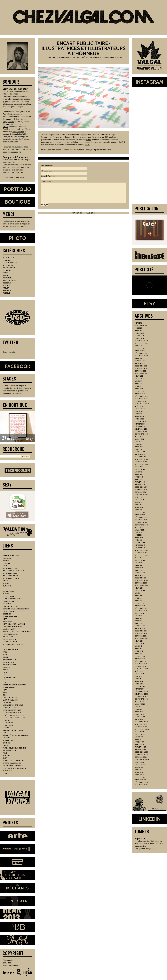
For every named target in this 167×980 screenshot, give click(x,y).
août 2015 (139, 558)
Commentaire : (46, 181)
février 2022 (140, 361)
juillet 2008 (140, 765)
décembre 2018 (141, 457)
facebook (7, 558)
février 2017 (140, 512)
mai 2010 (138, 709)
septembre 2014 (141, 585)
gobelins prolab (10, 616)
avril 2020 (139, 416)
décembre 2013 (141, 608)
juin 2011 (138, 676)
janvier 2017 (140, 515)
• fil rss (118, 57)
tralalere (7, 771)
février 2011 (140, 686)
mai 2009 (139, 739)
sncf (5, 758)
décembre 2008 (142, 752)
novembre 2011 (141, 664)
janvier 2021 (140, 394)
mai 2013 (138, 618)
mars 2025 (139, 333)
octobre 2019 (141, 431)
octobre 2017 (141, 492)
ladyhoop (7, 702)
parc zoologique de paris (14, 748)
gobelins (7, 614)
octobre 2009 (141, 727)
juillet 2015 (140, 560)
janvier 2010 (140, 719)
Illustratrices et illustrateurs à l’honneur (56, 137)
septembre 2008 (142, 760)
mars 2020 (139, 419)
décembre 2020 (141, 396)
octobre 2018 (141, 462)
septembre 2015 (141, 555)
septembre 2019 (141, 434)
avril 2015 (139, 568)
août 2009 (139, 732)
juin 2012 (138, 646)
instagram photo (11, 576)
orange (6, 743)
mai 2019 (138, 444)
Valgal (52, 57)
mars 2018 (139, 479)
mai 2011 (138, 679)
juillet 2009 (140, 734)
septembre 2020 (142, 404)
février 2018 (140, 482)
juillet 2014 (140, 590)
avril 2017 (139, 507)
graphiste (6, 101)
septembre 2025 (142, 325)
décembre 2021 (141, 366)
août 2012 (139, 641)
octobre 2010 (141, 696)
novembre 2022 (141, 356)
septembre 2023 (142, 343)
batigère (7, 667)
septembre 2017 (141, 495)
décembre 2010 (141, 691)
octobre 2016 (141, 522)
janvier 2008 (140, 780)
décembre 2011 (141, 661)
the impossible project (13, 644)
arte (5, 655)
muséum (6, 738)
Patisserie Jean (9, 750)
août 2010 (139, 701)
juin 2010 (139, 707)
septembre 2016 (141, 525)
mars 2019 (139, 449)
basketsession (9, 665)
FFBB (5, 680)
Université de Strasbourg (15, 768)
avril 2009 (139, 742)
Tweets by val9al (9, 352)
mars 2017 (139, 510)
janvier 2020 (140, 424)
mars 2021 (139, 389)
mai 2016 (138, 535)
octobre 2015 (141, 553)
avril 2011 (139, 681)
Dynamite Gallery (11, 601)
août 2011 (139, 671)
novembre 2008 (142, 754)
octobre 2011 (140, 666)
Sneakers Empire (10, 642)
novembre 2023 (141, 341)
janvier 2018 (140, 484)
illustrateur (15, 101)
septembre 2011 (141, 669)
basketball (8, 278)
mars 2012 (139, 654)
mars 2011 (139, 684)
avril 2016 (139, 537)
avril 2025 (139, 331)
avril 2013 (139, 621)
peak (5, 753)
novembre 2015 (141, 550)
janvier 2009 (140, 749)
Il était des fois (18, 132)
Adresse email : (47, 171)
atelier (6, 288)
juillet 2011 (139, 674)
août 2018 (139, 467)
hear (5, 619)
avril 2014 (139, 598)
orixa (5, 745)
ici (144, 846)
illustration (9, 258)
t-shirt (6, 275)
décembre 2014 (141, 578)
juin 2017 (138, 502)
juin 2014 (138, 593)
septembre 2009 (142, 729)
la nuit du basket (11, 700)
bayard (6, 670)
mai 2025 (138, 328)
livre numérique (10, 263)
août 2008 (140, 762)
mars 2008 (139, 775)
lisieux (6, 728)
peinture (7, 285)
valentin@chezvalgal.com (13, 172)
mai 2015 (138, 565)
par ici (87, 145)
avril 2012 (139, 651)
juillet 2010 (140, 704)
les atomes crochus (12, 713)
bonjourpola (9, 596)
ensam (6, 672)
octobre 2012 (141, 636)
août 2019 (139, 437)
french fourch (10, 611)
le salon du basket (11, 708)
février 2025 (140, 336)
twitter (7, 561)
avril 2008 (139, 772)
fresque (7, 293)
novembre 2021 (141, 368)
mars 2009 (139, 744)
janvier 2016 (140, 545)
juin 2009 (139, 737)
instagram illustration (14, 571)
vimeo (5, 581)
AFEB (5, 652)
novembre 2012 (141, 633)
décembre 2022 (141, 353)
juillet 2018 (140, 469)
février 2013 (140, 626)
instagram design (11, 578)
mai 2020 (139, 414)
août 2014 (139, 588)
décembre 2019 (141, 426)
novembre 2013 (141, 611)
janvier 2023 (140, 351)
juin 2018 (138, 472)
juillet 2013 (140, 613)
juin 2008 (139, 767)
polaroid (7, 270)
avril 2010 (139, 712)
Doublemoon (8, 129)
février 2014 (140, 603)
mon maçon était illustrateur (17, 632)
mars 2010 (139, 714)
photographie (9, 268)
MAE (5, 733)
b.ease (6, 657)
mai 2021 (138, 384)
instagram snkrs (10, 573)
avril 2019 (139, 447)
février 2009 (140, 747)
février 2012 (140, 656)
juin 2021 (138, 381)
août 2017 (139, 497)
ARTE (5, 127)
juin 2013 (138, 616)
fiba (4, 682)
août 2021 (139, 376)
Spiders (25, 134)
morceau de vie (97, 57)
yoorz (6, 773)
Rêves (88, 140)
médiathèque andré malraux (16, 735)
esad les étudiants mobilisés (16, 609)
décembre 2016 (141, 517)
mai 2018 (138, 474)
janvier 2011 (140, 689)
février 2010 (140, 717)
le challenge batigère (13, 705)
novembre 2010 (141, 694)
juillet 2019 (140, 439)
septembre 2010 (142, 699)
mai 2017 (138, 505)
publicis (6, 755)
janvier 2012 (140, 659)
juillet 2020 (140, 409)
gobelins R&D (9, 687)
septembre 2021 (141, 373)
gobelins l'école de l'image (15, 685)
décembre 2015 (141, 548)
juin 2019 (138, 442)
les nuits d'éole (10, 723)
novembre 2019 (141, 429)
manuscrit (8, 290)
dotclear (7, 604)
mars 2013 (139, 623)
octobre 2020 (141, 401)
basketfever (8, 662)
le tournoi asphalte (12, 710)
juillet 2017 (140, 500)
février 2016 (140, 543)
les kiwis (7, 720)
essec (5, 675)
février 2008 (140, 777)
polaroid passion (10, 634)
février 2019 (140, 452)
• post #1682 (109, 57)
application (8, 265)
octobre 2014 (141, 583)
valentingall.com (9, 162)
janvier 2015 (140, 575)
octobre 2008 (141, 757)
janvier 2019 (140, 454)
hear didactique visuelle (14, 624)
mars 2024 (139, 338)
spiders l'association (12, 763)
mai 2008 (139, 770)
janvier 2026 (140, 323)
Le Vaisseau (8, 725)
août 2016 (139, 527)
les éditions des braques (14, 718)
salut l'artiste (10, 639)
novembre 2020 (141, 399)
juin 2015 (138, 563)
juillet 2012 (140, 643)
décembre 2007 (141, 782)
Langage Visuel (10, 629)
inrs (5, 695)
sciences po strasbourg (14, 761)
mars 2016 (139, 540)
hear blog (7, 621)
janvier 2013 (140, 628)
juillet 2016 (140, 530)
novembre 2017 (141, 490)
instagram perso (10, 568)
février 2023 (140, 348)
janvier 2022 (140, 363)
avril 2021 (139, 386)
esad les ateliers (10, 606)
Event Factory (9, 677)
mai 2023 (138, 346)
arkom (6, 594)
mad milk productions (13, 730)
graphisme (7, 260)
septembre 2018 (142, 464)
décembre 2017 (141, 487)
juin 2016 (138, 532)
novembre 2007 (141, 785)
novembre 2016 (141, 520)
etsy (5, 566)
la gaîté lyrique (10, 697)
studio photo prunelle (13, 766)
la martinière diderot (13, 626)
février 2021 (140, 391)
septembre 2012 (141, 638)
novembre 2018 (141, 459)
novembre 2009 (142, 724)
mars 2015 (139, 570)
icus (5, 692)
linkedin (6, 563)
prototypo (8, 637)
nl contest (8, 740)
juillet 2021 (140, 378)
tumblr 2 (7, 586)
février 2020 (140, 421)
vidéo (5, 273)
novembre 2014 (141, 580)
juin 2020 (139, 411)
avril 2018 (139, 477)
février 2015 (140, 573)
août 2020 (139, 406)
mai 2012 (138, 648)
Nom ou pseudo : (47, 166)
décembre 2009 (141, 722)
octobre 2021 (141, 371)
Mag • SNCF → (92, 213)
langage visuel (8, 122)
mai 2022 (138, 358)
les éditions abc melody (13, 715)
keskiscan (7, 283)
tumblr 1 (7, 583)
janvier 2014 (140, 606)
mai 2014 (138, 596)
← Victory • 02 (76, 213)
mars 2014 (139, 601)
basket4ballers (10, 660)
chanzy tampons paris (13, 599)
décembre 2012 (141, 631)
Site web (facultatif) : (49, 176)
